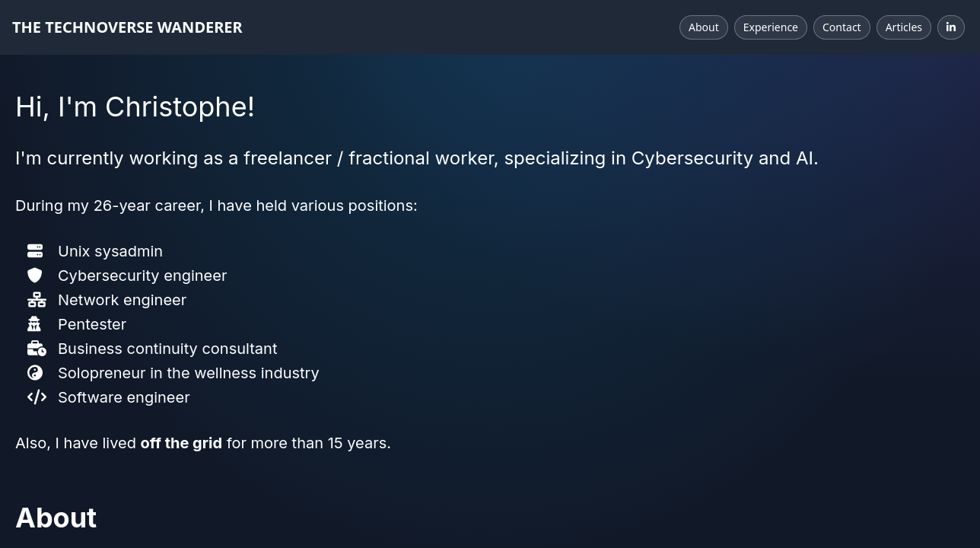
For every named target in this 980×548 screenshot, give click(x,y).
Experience (771, 27)
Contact (842, 27)
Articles (904, 27)
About (704, 27)
